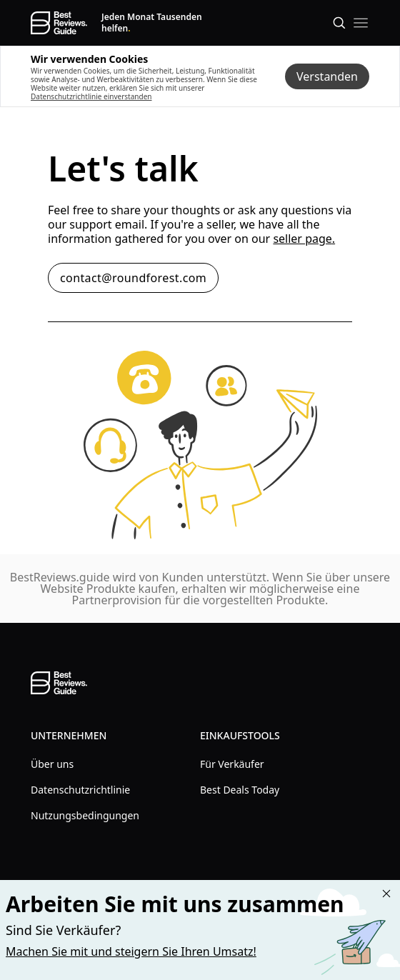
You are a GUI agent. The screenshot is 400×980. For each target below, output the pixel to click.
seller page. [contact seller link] (304, 239)
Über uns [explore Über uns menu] (52, 764)
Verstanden (327, 76)
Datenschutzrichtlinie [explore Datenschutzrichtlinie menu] (80, 790)
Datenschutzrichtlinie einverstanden (91, 96)
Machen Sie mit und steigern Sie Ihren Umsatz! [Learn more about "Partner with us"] (131, 951)
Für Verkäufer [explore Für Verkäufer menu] (232, 764)
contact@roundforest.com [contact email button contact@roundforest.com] (133, 278)
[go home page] (59, 23)
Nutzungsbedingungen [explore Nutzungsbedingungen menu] (85, 815)
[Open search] (339, 23)
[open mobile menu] (361, 23)
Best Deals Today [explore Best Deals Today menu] (240, 790)
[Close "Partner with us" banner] (386, 894)
